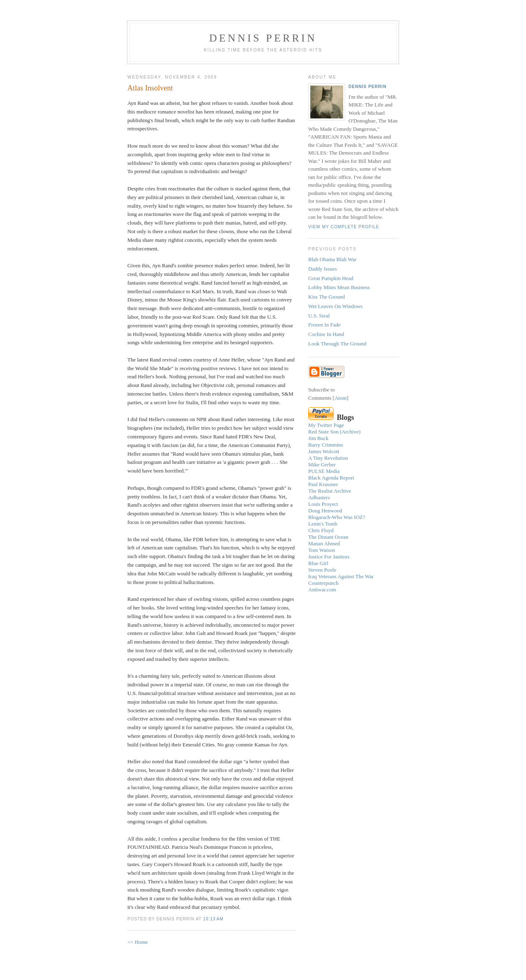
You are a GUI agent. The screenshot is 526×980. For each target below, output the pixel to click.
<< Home (138, 942)
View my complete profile (344, 227)
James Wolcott (324, 451)
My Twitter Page (326, 425)
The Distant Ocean (328, 537)
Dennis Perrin (263, 38)
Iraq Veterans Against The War (341, 576)
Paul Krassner (323, 484)
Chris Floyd (321, 530)
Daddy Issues (323, 269)
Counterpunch (323, 583)
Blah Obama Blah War (332, 259)
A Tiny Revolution (328, 458)
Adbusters (319, 497)
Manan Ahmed (324, 543)
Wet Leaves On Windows (335, 306)
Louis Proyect (323, 504)
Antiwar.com (322, 590)
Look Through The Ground (337, 344)
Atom (341, 398)
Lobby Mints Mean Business (339, 287)
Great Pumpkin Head (331, 278)
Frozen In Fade (324, 325)
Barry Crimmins (326, 445)
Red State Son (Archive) (334, 432)
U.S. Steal (319, 316)
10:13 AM (213, 919)
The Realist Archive (330, 491)
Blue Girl (318, 563)
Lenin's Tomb (323, 524)
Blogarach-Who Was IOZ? (337, 517)
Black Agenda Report (331, 478)
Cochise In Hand (326, 334)
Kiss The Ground (326, 297)
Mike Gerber (322, 465)
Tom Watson (322, 550)
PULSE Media (324, 471)
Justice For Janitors (329, 557)
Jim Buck (318, 438)
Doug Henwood (325, 511)
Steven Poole (322, 570)
